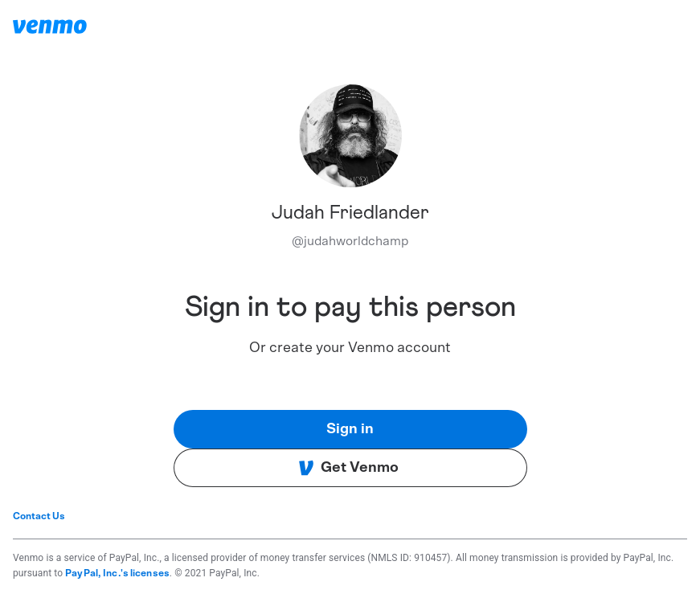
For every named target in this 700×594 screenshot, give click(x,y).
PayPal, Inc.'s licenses (117, 573)
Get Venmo (348, 468)
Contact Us (39, 516)
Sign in (350, 429)
